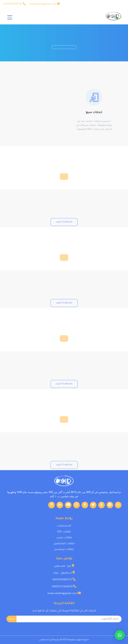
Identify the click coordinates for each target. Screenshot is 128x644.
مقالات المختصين (64, 544)
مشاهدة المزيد (64, 228)
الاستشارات (64, 526)
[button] (120, 635)
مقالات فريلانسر (64, 550)
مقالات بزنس (64, 538)
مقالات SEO (64, 532)
